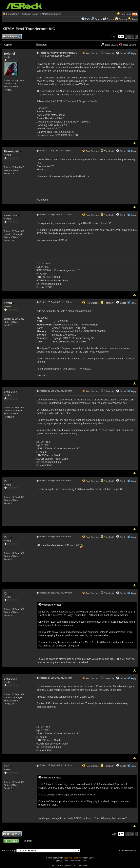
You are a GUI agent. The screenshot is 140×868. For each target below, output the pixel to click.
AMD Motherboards (51, 14)
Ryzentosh (13, 151)
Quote (123, 53)
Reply (133, 53)
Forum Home (13, 14)
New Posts (126, 14)
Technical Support (31, 14)
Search (98, 19)
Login (135, 19)
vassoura (12, 215)
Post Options (90, 53)
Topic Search (109, 45)
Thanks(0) (107, 53)
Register (123, 19)
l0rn (8, 481)
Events (108, 19)
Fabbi (9, 303)
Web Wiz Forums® (73, 858)
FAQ (87, 19)
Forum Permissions (128, 851)
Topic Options (128, 45)
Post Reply (12, 37)
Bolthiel (11, 53)
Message (42, 44)
